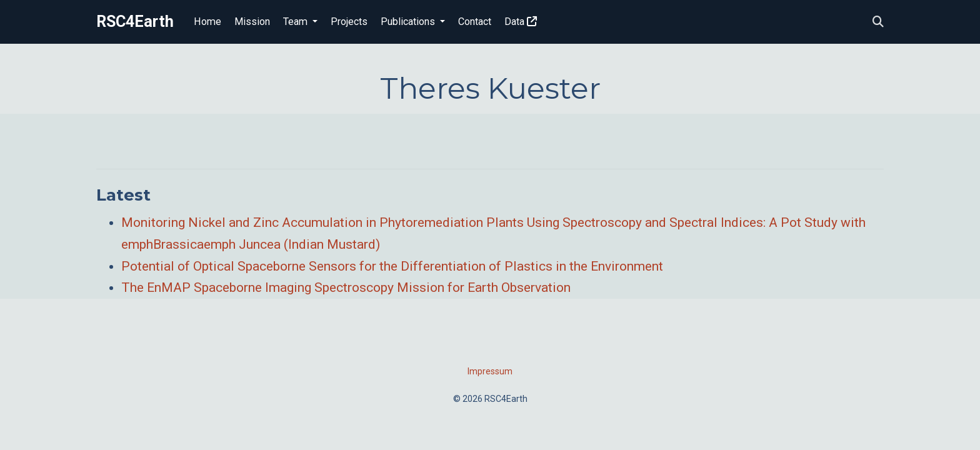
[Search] (878, 22)
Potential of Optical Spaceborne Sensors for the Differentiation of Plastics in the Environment (392, 266)
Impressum (490, 371)
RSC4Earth (135, 22)
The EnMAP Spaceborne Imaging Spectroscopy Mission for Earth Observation (346, 287)
